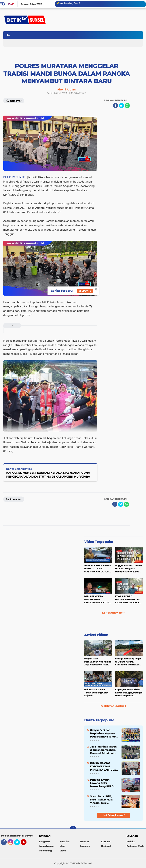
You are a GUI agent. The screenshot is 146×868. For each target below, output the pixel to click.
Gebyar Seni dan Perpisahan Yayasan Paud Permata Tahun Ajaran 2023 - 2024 (103, 733)
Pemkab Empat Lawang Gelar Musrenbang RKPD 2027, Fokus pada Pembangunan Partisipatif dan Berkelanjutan (102, 783)
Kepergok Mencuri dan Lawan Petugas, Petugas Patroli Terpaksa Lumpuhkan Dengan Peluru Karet (129, 693)
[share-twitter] (121, 106)
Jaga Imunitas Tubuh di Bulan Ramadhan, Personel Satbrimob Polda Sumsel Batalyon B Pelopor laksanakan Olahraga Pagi (103, 750)
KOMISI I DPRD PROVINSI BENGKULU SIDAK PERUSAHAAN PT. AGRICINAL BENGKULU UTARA (128, 600)
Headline (64, 842)
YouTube (26, 844)
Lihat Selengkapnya (114, 815)
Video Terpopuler (99, 542)
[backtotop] (73, 829)
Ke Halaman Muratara (113, 706)
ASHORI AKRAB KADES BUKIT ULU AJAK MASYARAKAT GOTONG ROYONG (97, 569)
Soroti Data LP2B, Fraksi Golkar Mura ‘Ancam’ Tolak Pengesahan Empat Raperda (102, 800)
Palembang (45, 851)
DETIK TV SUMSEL (15, 177)
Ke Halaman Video (113, 613)
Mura (62, 846)
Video (63, 851)
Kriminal (106, 842)
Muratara (85, 846)
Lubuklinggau (47, 846)
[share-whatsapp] (127, 106)
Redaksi (131, 842)
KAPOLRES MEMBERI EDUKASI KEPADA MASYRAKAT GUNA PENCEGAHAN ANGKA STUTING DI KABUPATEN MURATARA (48, 475)
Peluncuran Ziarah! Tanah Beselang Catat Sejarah (96, 693)
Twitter (19, 844)
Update (85, 291)
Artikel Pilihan (96, 635)
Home (10, 4)
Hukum (85, 842)
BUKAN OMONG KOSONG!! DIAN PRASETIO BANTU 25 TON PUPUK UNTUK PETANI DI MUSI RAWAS (103, 767)
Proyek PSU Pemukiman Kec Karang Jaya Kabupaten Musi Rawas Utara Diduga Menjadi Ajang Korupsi (98, 662)
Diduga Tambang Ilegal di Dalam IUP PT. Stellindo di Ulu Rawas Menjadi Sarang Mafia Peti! (128, 662)
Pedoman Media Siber (136, 846)
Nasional (106, 846)
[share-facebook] (115, 106)
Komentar (14, 100)
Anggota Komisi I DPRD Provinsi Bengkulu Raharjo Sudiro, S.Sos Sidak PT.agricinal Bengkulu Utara (128, 569)
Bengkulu (44, 842)
